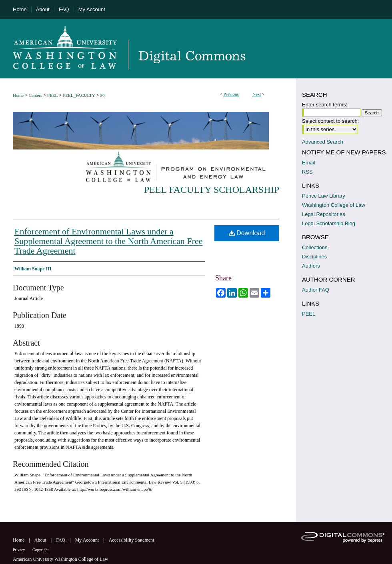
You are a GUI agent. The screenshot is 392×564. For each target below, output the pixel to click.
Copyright (41, 550)
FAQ (61, 540)
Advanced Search (323, 142)
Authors (311, 266)
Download (247, 233)
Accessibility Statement (132, 540)
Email (309, 163)
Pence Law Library (324, 196)
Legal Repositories (324, 214)
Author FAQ (316, 290)
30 (103, 95)
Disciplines (314, 257)
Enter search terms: (325, 105)
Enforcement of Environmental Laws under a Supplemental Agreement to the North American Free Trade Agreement (108, 241)
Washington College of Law (334, 205)
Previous (231, 94)
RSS (307, 172)
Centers (36, 95)
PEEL (52, 95)
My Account (88, 540)
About (41, 540)
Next (257, 94)
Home (18, 95)
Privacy (19, 550)
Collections (315, 247)
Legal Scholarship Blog (329, 223)
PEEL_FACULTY (79, 95)
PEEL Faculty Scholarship (212, 190)
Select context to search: (330, 121)
